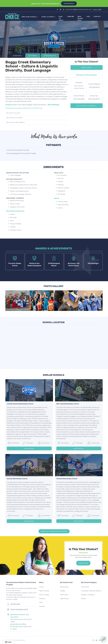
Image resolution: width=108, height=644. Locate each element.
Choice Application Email (19, 609)
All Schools (85, 587)
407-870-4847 (15, 604)
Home (41, 587)
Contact (97, 16)
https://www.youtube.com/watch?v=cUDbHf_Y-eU (24, 108)
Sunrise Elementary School (17, 479)
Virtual (83, 599)
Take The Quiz (44, 591)
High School (64, 599)
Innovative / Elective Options (91, 591)
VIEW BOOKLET (69, 4)
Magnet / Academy (88, 595)
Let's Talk (97, 9)
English (8, 642)
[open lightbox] (18, 301)
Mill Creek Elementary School (68, 404)
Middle (63, 591)
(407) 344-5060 (79, 99)
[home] (12, 17)
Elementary (64, 587)
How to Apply (61, 18)
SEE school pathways (14, 118)
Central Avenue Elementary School (20, 404)
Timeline (70, 16)
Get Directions (94, 87)
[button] (29, 17)
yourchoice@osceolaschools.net (79, 9)
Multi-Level (64, 595)
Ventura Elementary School (67, 479)
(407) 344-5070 (94, 99)
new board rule (80, 18)
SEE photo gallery (13, 113)
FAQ (88, 16)
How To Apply (44, 595)
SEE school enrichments (15, 122)
